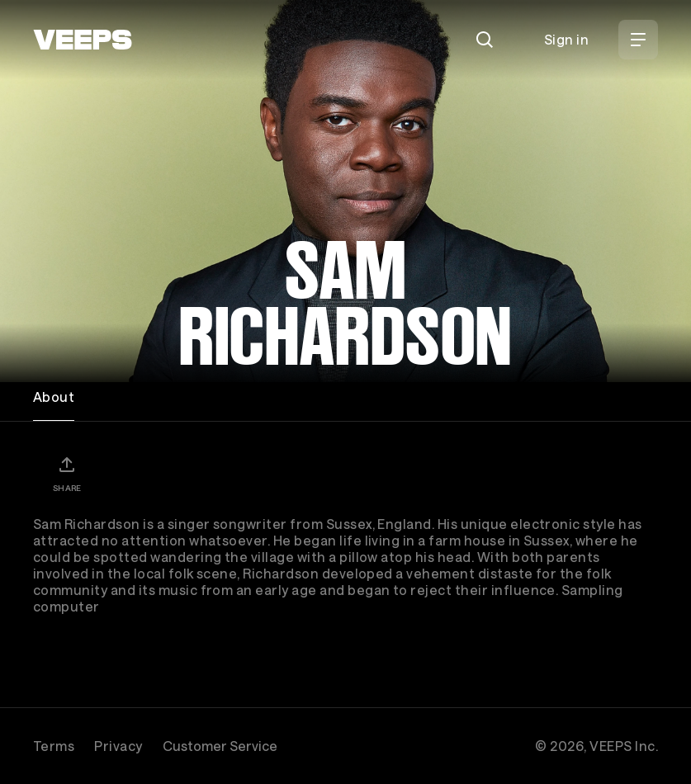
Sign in (566, 39)
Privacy (118, 746)
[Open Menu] (638, 40)
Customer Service (220, 746)
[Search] (485, 40)
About (54, 397)
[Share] (67, 474)
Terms (54, 746)
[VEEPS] (83, 40)
